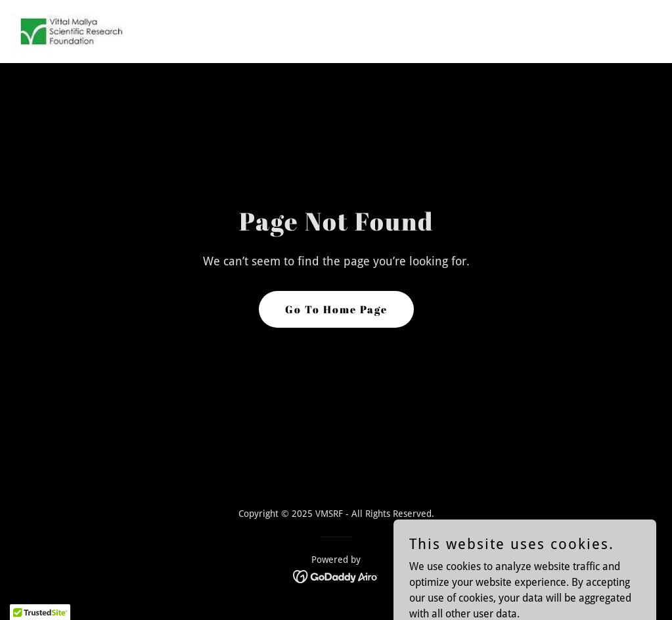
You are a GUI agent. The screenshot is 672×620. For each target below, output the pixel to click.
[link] (71, 32)
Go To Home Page (336, 309)
